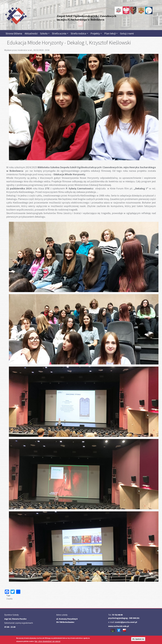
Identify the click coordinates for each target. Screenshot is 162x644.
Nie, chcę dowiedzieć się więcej (47, 641)
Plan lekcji (111, 33)
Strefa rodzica (79, 33)
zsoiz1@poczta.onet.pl (126, 622)
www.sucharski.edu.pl (119, 626)
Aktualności (31, 33)
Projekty (96, 33)
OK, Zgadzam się (138, 639)
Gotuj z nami (127, 33)
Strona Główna (14, 33)
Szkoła (45, 33)
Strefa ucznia (60, 33)
